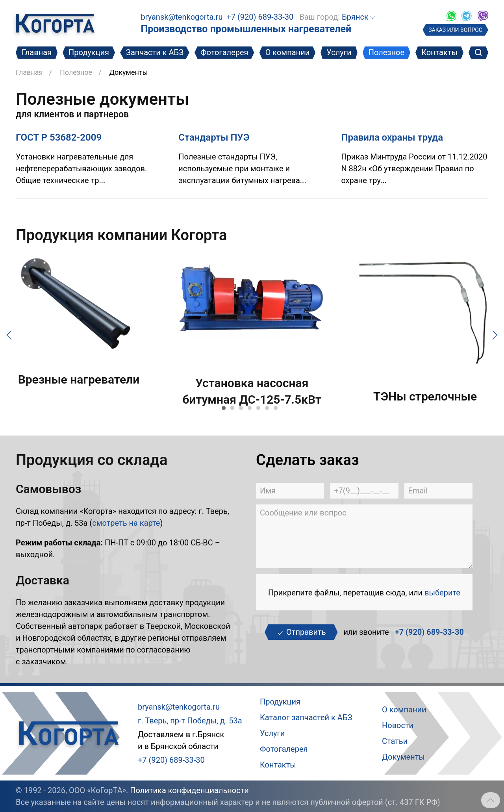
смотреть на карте (126, 523)
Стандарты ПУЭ (214, 137)
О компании (288, 52)
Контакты (439, 52)
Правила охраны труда (392, 137)
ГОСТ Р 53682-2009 (59, 137)
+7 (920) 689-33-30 (260, 17)
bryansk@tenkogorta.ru (182, 17)
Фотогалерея (224, 52)
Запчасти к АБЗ (155, 52)
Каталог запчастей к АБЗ (306, 717)
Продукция (89, 52)
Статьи (395, 741)
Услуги (339, 52)
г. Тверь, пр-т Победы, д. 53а (190, 721)
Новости (398, 725)
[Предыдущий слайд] (9, 334)
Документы (403, 757)
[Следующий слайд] (495, 334)
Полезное (386, 52)
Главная (37, 52)
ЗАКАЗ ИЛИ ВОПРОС (455, 30)
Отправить (301, 632)
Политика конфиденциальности (189, 790)
